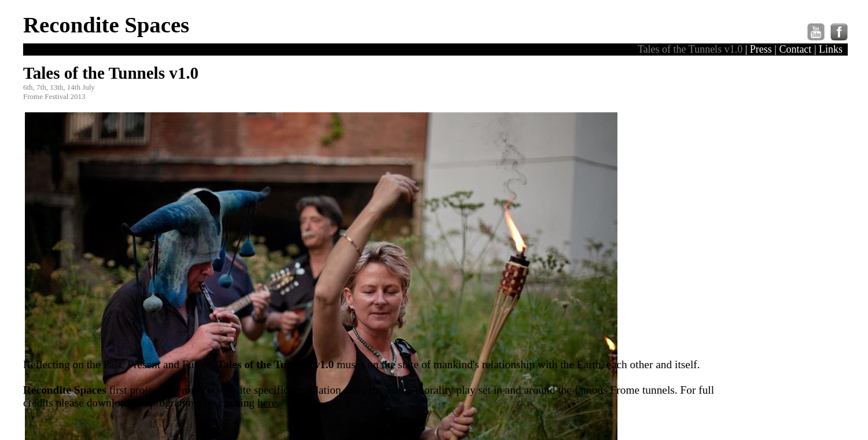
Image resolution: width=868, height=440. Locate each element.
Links (831, 49)
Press (761, 49)
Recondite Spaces (106, 25)
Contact (795, 49)
